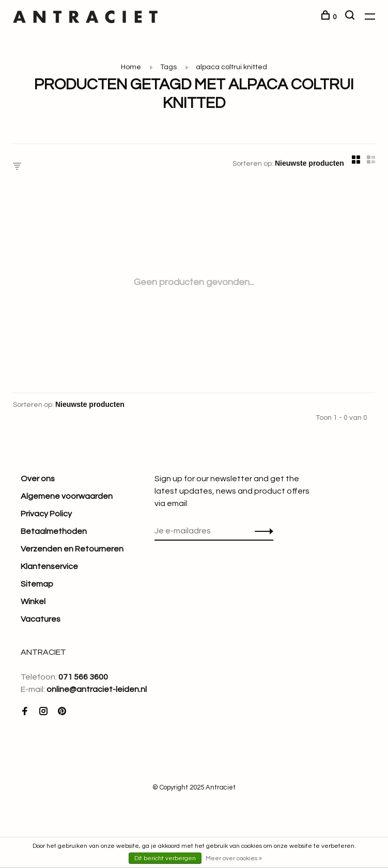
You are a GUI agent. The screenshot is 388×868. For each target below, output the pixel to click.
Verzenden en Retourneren (72, 549)
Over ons (38, 479)
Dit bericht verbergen (165, 858)
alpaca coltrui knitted (231, 67)
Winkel (33, 602)
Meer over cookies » (234, 858)
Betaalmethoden (54, 531)
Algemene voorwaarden (67, 496)
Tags (168, 67)
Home (131, 67)
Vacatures (41, 619)
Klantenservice (49, 566)
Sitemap (37, 584)
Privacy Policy (46, 514)
